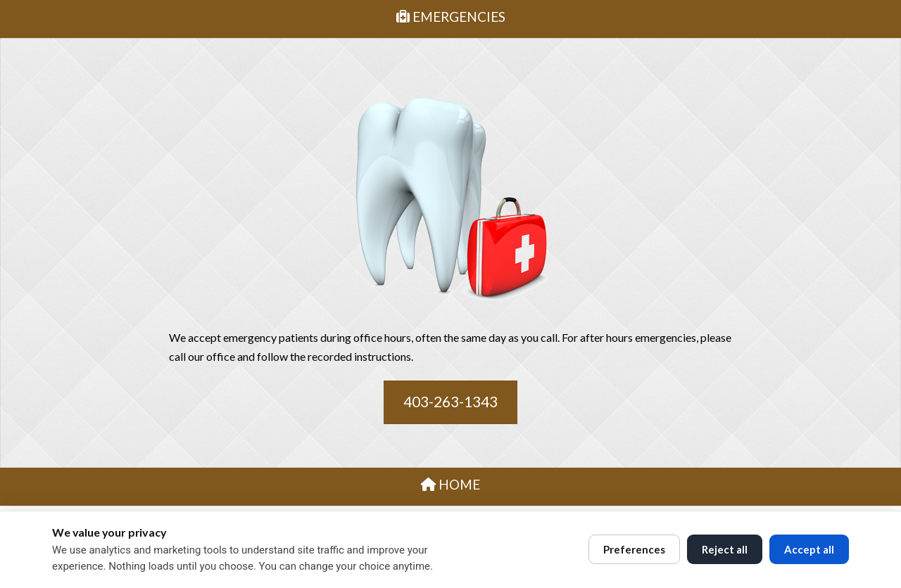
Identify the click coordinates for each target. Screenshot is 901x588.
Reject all (725, 549)
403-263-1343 (450, 401)
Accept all (809, 549)
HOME (450, 484)
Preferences (634, 549)
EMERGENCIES (451, 17)
